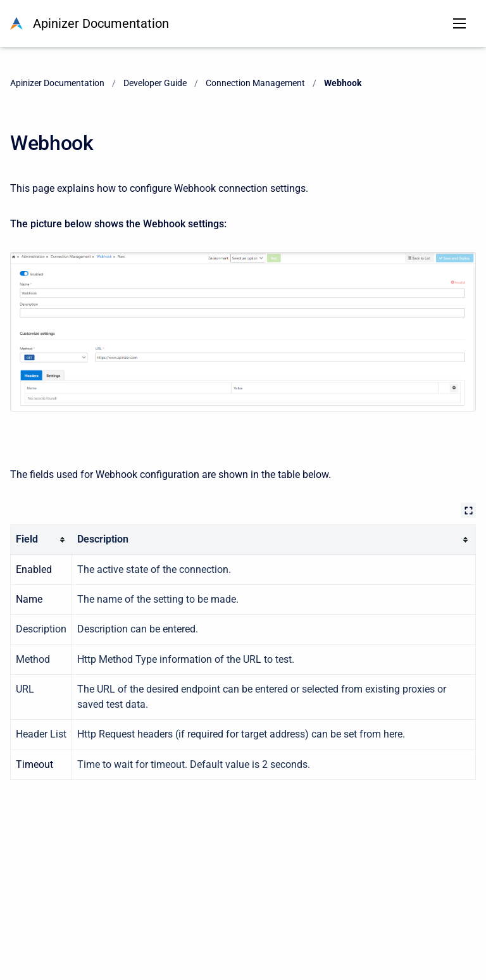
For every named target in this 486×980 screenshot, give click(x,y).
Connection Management (255, 83)
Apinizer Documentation (101, 23)
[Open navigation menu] (459, 23)
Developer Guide (155, 83)
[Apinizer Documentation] (16, 23)
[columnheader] (41, 540)
